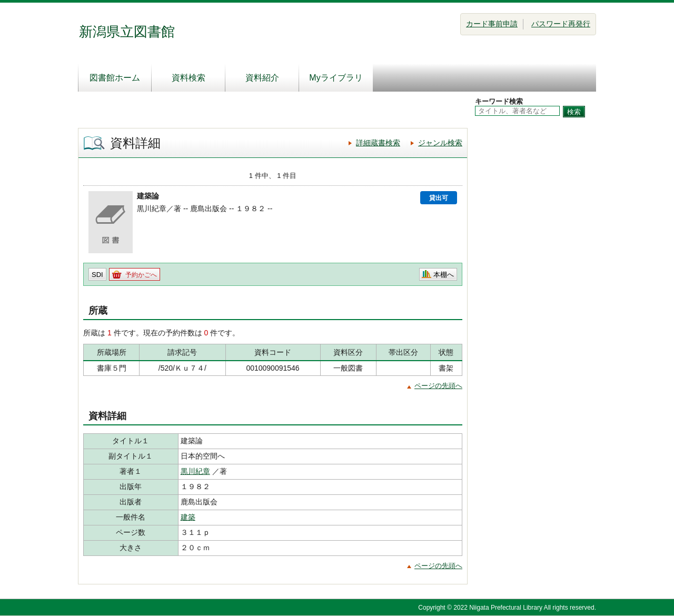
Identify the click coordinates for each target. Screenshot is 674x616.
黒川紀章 (195, 471)
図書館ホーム (115, 78)
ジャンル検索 (440, 143)
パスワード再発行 (561, 24)
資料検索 (189, 78)
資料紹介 (262, 78)
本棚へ (444, 275)
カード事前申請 (492, 24)
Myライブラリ (336, 78)
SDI (97, 275)
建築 (188, 517)
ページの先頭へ (438, 386)
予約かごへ (141, 275)
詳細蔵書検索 (378, 143)
